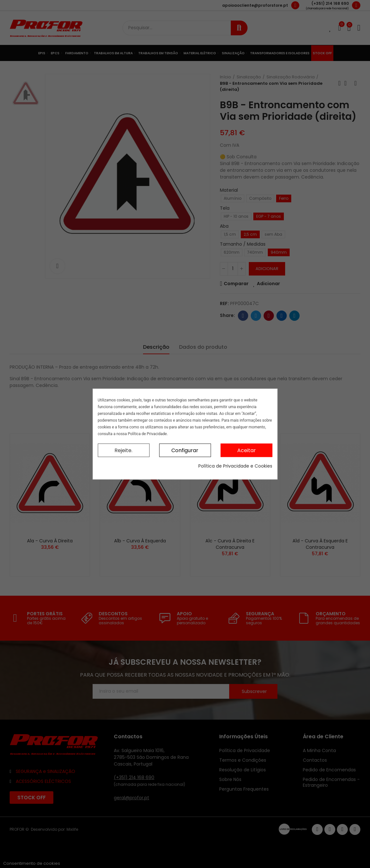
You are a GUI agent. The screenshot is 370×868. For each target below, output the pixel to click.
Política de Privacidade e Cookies (235, 466)
